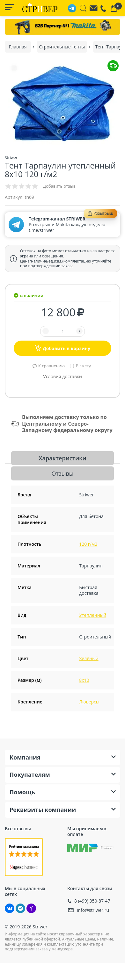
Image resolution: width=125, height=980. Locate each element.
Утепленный (93, 615)
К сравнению (51, 366)
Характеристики (62, 458)
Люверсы (89, 702)
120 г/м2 (88, 544)
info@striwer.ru (93, 910)
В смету (83, 366)
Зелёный (89, 658)
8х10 (84, 680)
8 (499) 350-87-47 (92, 901)
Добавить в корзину (62, 348)
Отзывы (62, 473)
